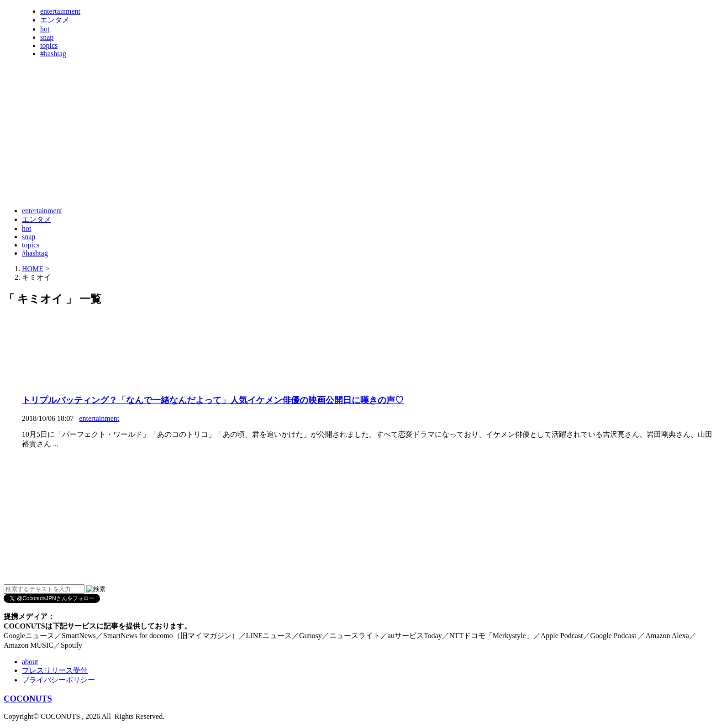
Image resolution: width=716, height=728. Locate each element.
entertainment (60, 11)
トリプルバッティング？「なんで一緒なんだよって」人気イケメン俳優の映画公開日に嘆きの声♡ (213, 400)
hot (45, 29)
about (30, 662)
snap (47, 37)
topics (49, 45)
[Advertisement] (170, 177)
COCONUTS (28, 699)
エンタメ (55, 20)
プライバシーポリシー (58, 680)
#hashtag (53, 54)
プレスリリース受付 (55, 670)
